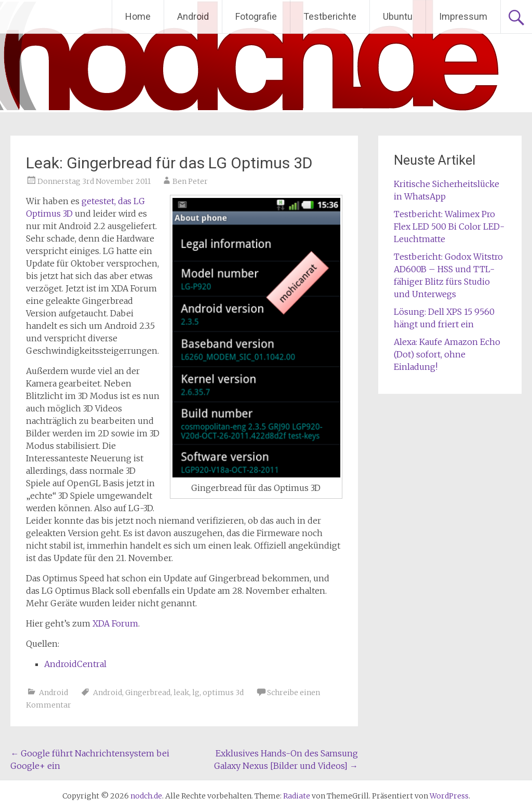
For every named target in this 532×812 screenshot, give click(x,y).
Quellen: (43, 644)
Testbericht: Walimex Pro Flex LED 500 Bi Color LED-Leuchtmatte (449, 227)
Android (193, 16)
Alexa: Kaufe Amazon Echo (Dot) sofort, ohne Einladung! (447, 354)
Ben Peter (190, 181)
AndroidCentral (75, 664)
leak (181, 693)
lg (196, 693)
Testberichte (330, 16)
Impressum (463, 16)
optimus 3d (223, 693)
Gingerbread (148, 693)
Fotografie (256, 16)
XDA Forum (115, 623)
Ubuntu (398, 16)
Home (138, 16)
